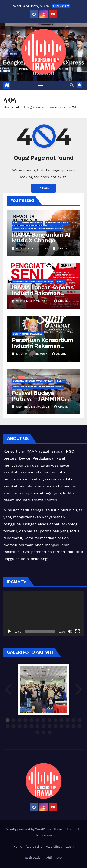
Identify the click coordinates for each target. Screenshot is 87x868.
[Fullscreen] (77, 631)
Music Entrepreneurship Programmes (38, 228)
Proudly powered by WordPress (29, 829)
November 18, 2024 (33, 354)
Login (70, 847)
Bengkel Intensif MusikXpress (33, 281)
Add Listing (34, 847)
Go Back (44, 188)
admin (60, 248)
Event (61, 281)
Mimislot (11, 510)
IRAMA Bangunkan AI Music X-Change (41, 238)
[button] (72, 85)
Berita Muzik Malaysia (27, 223)
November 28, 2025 (33, 248)
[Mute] (70, 631)
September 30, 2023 (34, 407)
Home (8, 107)
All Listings (54, 847)
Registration (34, 858)
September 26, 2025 (34, 301)
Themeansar (43, 835)
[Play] (10, 631)
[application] (43, 613)
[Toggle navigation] (40, 85)
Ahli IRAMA (54, 858)
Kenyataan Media (57, 223)
